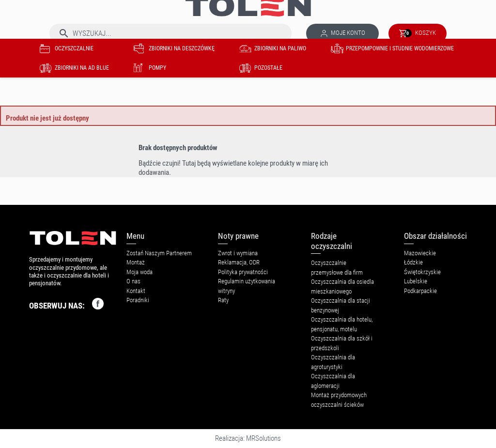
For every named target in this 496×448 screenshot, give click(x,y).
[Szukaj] (170, 33)
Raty (223, 300)
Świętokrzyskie (422, 272)
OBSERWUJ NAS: (66, 304)
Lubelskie (416, 281)
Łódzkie (413, 262)
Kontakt (136, 291)
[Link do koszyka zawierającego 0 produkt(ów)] (418, 33)
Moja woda (139, 272)
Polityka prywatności (243, 272)
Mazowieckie (420, 253)
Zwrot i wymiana (238, 253)
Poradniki (138, 300)
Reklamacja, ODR (239, 262)
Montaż (136, 262)
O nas (133, 281)
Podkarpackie (420, 291)
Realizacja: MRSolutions (248, 438)
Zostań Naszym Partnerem (159, 253)
